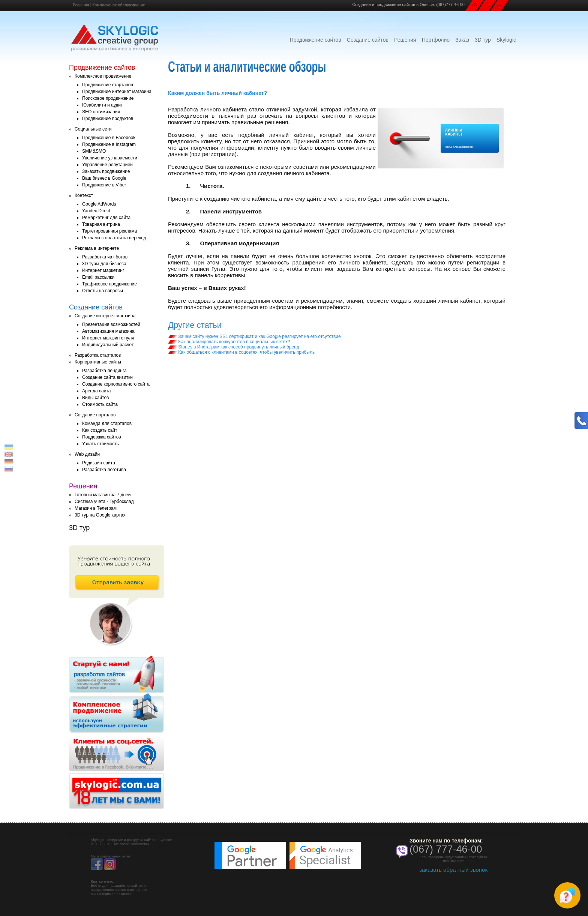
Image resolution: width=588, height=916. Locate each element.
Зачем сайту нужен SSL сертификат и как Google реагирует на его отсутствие (254, 336)
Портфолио (436, 40)
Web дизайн (87, 454)
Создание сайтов (368, 40)
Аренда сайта (96, 391)
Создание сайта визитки (107, 377)
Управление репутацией (107, 165)
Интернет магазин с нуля (108, 338)
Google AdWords (99, 204)
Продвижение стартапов (108, 85)
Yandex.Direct (96, 211)
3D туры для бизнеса (104, 264)
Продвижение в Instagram (109, 144)
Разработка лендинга (104, 371)
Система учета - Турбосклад (104, 502)
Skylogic (506, 40)
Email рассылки (98, 277)
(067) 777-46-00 (446, 849)
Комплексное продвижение (103, 76)
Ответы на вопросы (103, 291)
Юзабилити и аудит (103, 105)
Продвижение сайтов (316, 40)
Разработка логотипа (104, 470)
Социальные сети (93, 129)
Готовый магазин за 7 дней (103, 495)
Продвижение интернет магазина (117, 92)
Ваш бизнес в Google (104, 178)
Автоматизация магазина (108, 331)
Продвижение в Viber (104, 185)
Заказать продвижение (106, 171)
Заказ (462, 40)
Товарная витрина (101, 224)
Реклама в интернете (97, 248)
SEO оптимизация (101, 112)
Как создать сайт (100, 430)
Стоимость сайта (100, 404)
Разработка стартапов (98, 355)
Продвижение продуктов (108, 119)
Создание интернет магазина (105, 316)
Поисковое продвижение (108, 98)
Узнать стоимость (100, 444)
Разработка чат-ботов (105, 257)
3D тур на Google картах (100, 515)
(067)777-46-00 (450, 5)
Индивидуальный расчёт (108, 345)
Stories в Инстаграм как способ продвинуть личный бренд (234, 347)
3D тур (483, 40)
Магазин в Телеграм (96, 508)
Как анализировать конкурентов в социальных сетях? (229, 342)
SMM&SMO (94, 151)
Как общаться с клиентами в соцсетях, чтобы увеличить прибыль (241, 352)
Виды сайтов (95, 398)
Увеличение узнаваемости (110, 158)
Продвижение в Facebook (109, 138)
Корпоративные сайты (98, 362)
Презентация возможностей (111, 324)
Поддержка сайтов (102, 437)
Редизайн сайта (99, 463)
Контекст (84, 195)
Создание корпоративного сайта (116, 384)
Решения (81, 5)
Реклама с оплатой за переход (114, 238)
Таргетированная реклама (109, 231)
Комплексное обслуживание (118, 5)
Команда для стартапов (107, 423)
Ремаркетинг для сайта (106, 218)
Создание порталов (95, 415)
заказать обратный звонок (453, 870)
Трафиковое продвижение (109, 284)
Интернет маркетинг (103, 270)
